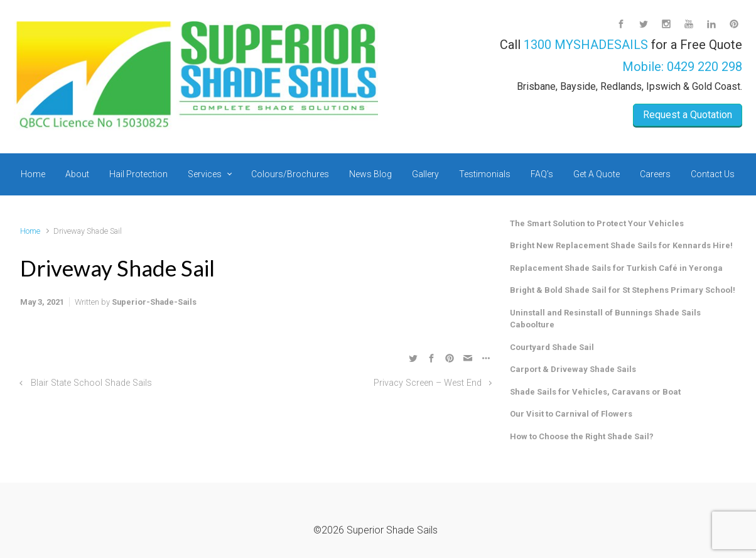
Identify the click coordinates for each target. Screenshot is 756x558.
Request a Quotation (688, 115)
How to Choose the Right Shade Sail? (582, 436)
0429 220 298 (705, 67)
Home (30, 231)
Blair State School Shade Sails (91, 383)
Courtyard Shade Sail (552, 347)
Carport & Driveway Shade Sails (573, 369)
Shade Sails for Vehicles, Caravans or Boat (595, 392)
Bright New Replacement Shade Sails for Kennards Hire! (621, 245)
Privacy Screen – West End (428, 383)
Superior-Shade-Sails (154, 302)
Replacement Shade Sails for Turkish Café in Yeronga (616, 268)
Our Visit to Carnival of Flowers (571, 414)
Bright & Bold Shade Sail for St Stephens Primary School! (623, 290)
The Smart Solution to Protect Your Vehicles (597, 223)
